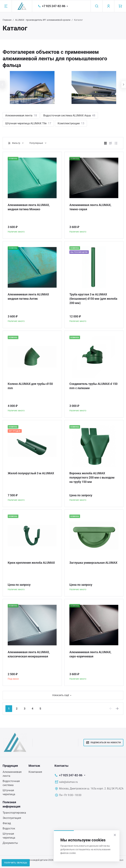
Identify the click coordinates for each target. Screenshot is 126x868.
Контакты (61, 766)
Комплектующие (71, 123)
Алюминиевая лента (21, 115)
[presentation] (2, 84)
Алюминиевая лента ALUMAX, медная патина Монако (29, 207)
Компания (35, 772)
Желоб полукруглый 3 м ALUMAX (31, 473)
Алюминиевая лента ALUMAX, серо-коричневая (90, 654)
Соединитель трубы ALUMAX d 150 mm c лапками (93, 386)
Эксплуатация (12, 818)
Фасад (7, 823)
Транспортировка (14, 813)
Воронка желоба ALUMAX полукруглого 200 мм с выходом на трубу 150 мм (92, 477)
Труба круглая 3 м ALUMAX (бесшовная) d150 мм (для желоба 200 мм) (93, 299)
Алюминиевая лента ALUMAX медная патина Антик (28, 296)
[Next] (117, 709)
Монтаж (34, 766)
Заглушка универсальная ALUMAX (93, 563)
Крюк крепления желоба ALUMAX (31, 563)
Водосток (9, 828)
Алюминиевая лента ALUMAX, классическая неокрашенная (29, 654)
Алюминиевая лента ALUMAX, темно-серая (90, 207)
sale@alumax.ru (68, 782)
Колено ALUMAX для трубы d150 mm (30, 386)
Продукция (10, 766)
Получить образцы (16, 863)
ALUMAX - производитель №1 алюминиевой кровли (43, 20)
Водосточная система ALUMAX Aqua (69, 115)
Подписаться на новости (103, 743)
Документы (10, 843)
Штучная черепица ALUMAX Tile (28, 123)
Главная (7, 20)
